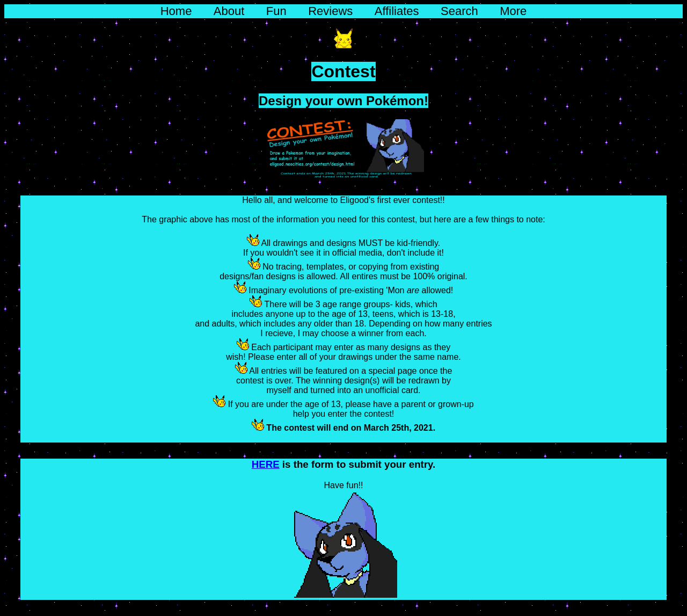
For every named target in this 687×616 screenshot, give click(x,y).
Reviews (330, 11)
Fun (276, 11)
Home (176, 11)
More (513, 11)
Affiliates (397, 11)
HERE (266, 464)
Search (459, 11)
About (229, 11)
